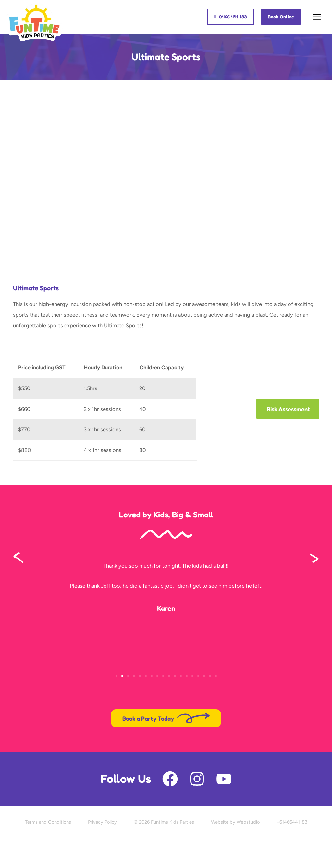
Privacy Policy (102, 822)
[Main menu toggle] (317, 17)
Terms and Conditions (48, 822)
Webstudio (248, 822)
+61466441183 (292, 822)
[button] (231, 17)
